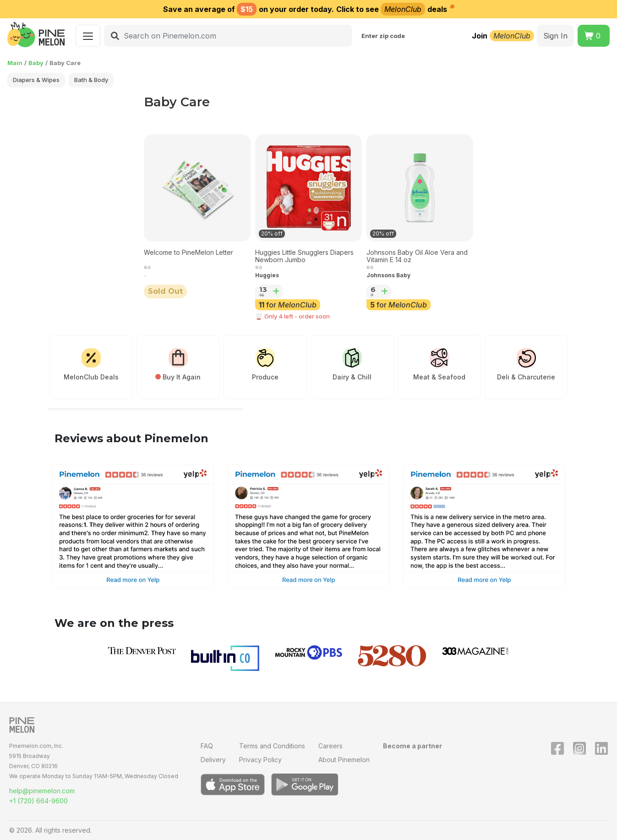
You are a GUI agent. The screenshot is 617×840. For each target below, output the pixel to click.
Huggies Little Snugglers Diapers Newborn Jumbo (304, 256)
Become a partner (412, 746)
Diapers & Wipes (36, 80)
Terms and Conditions (272, 746)
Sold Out (165, 291)
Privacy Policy (260, 760)
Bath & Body (91, 80)
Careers (330, 746)
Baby (36, 63)
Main (15, 63)
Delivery (213, 760)
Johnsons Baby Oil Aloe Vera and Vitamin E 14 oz (417, 256)
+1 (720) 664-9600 (38, 801)
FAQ (207, 746)
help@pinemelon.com (42, 791)
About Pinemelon (344, 760)
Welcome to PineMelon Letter (188, 253)
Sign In (555, 36)
